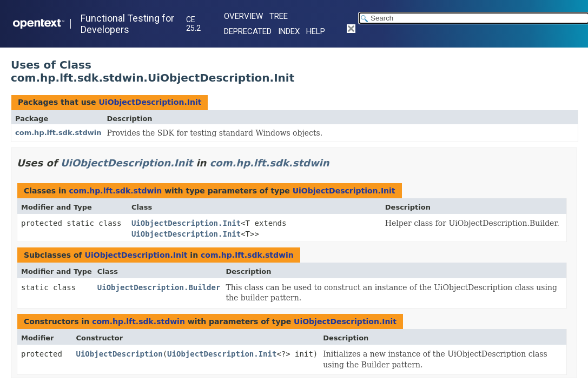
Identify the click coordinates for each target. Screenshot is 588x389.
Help (316, 31)
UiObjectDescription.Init (150, 102)
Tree (279, 16)
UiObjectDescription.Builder (159, 287)
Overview (243, 16)
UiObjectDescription (120, 354)
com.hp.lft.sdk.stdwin (58, 133)
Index (289, 31)
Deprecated (248, 31)
